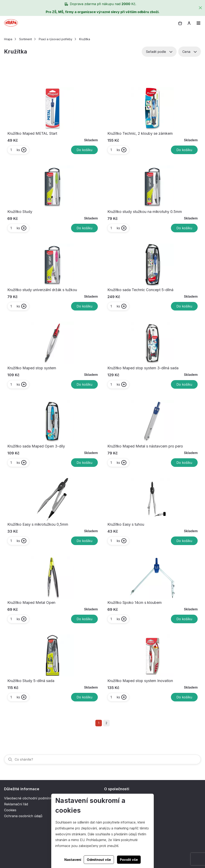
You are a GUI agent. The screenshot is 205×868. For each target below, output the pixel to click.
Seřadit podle (159, 52)
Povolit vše (129, 860)
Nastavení (73, 860)
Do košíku (84, 150)
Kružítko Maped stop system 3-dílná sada (143, 368)
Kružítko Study (20, 212)
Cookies (10, 810)
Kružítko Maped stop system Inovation (140, 681)
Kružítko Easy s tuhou (126, 524)
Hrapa (8, 39)
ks (15, 150)
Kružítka (85, 39)
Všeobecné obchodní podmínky (29, 798)
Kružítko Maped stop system (32, 368)
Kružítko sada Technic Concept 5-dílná (140, 290)
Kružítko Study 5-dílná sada (31, 681)
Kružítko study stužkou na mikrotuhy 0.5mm (145, 212)
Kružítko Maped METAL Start (32, 133)
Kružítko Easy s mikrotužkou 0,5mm (38, 524)
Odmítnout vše (99, 860)
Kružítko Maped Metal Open (31, 603)
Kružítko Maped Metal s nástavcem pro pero (145, 446)
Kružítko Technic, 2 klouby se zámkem (140, 133)
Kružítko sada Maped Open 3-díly (36, 446)
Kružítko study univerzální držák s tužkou (42, 290)
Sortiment (26, 39)
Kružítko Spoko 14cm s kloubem (135, 603)
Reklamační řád (16, 804)
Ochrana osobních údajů (23, 816)
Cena (190, 52)
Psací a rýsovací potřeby (56, 39)
